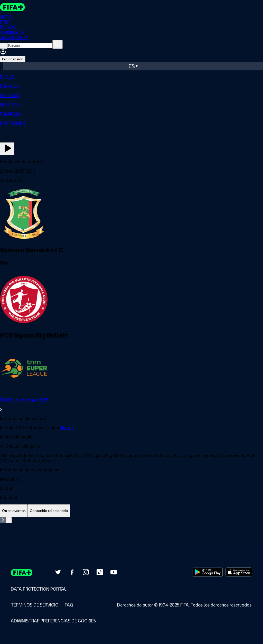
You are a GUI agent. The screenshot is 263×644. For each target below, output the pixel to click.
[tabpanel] (131, 530)
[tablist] (131, 511)
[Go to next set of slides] (9, 520)
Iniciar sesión (13, 59)
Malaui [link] (67, 428)
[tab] (14, 511)
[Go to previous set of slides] (3, 520)
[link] (131, 405)
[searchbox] (30, 46)
